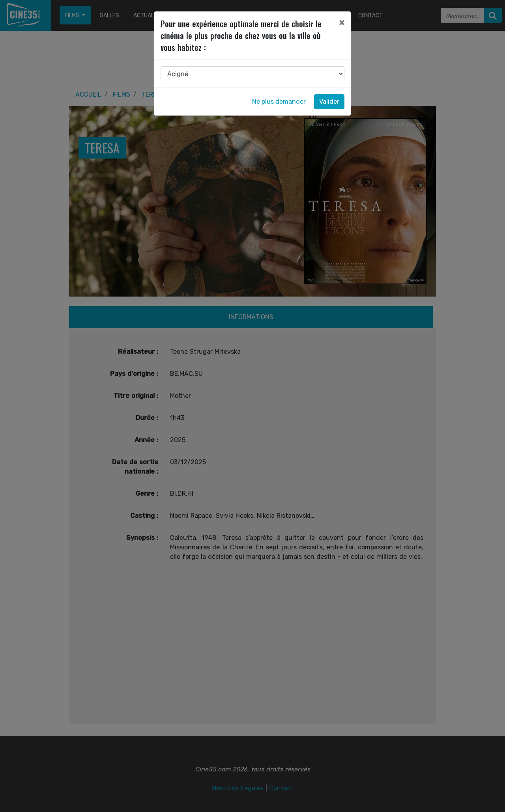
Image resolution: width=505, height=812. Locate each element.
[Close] (342, 22)
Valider (329, 102)
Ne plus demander (279, 102)
